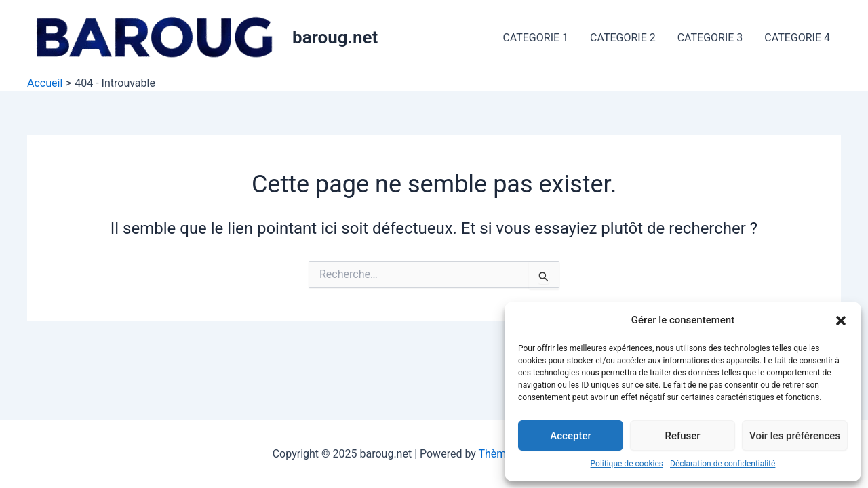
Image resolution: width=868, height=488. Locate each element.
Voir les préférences (795, 436)
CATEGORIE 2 (623, 38)
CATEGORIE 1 (535, 38)
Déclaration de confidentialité (723, 464)
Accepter (570, 436)
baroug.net (335, 37)
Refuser (682, 436)
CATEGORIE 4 (797, 38)
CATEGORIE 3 (710, 38)
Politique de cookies (627, 464)
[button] (841, 321)
